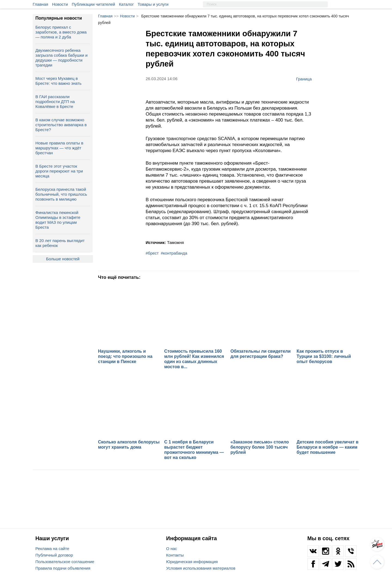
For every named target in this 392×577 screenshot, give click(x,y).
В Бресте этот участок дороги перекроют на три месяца (59, 171)
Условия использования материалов (201, 568)
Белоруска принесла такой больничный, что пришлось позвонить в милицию (61, 194)
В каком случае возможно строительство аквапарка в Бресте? (61, 125)
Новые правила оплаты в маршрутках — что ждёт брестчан (59, 148)
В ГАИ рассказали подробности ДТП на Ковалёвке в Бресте (55, 102)
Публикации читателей (94, 4)
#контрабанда (174, 253)
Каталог (126, 4)
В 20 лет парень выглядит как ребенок (60, 243)
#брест (152, 253)
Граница (304, 79)
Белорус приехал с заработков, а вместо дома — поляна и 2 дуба (61, 32)
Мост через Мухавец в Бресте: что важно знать (58, 81)
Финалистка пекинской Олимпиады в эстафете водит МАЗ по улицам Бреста (58, 220)
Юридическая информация (192, 562)
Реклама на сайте (52, 549)
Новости (60, 4)
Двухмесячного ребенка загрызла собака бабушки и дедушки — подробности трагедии (62, 58)
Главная (40, 4)
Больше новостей (63, 259)
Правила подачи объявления (63, 568)
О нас (171, 549)
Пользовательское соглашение (65, 562)
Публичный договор (54, 555)
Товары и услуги (153, 4)
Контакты (175, 555)
